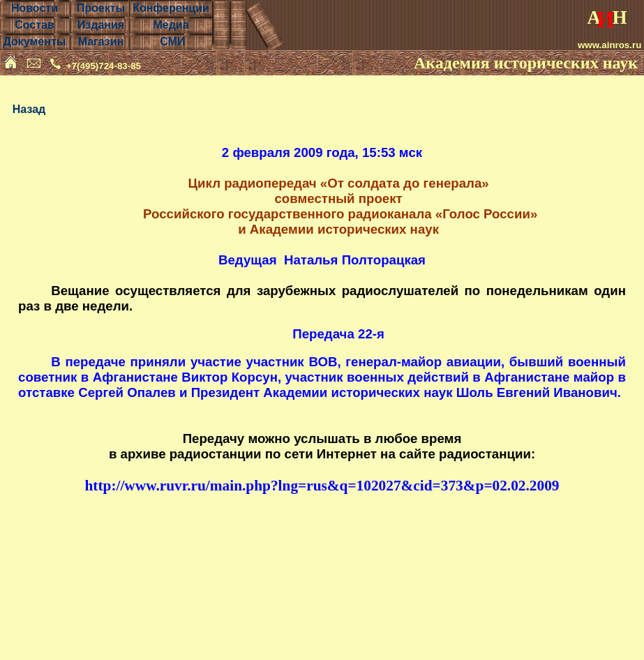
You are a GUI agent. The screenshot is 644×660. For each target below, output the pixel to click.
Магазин (101, 42)
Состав (35, 25)
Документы (34, 42)
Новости (35, 8)
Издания (101, 25)
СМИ (172, 42)
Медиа (171, 25)
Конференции (171, 8)
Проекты (101, 8)
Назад (29, 109)
